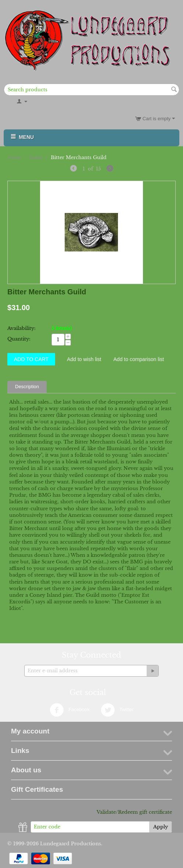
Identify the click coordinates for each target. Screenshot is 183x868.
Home (15, 157)
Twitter (117, 710)
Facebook (70, 710)
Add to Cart (31, 359)
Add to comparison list (139, 359)
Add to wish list (84, 359)
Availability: (21, 328)
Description (27, 387)
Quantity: (19, 339)
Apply (161, 827)
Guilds (36, 157)
